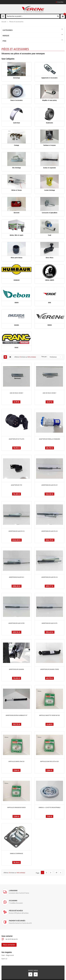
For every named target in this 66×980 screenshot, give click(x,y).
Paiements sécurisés (50, 901)
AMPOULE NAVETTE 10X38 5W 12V (49, 715)
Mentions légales (36, 976)
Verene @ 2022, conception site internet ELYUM (18, 973)
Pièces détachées (16, 901)
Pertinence (53, 357)
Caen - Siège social (8, 935)
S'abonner (56, 964)
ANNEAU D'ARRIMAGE (17, 854)
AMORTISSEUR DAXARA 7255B (50, 669)
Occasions (46, 891)
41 (56, 873)
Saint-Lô (4, 939)
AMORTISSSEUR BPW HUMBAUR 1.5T (16, 715)
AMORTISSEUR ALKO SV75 (49, 623)
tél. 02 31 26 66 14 (11, 919)
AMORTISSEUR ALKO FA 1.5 (17, 531)
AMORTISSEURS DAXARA (16, 669)
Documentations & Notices (21, 976)
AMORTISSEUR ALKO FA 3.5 (50, 577)
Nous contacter (9, 925)
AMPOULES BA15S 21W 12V (16, 761)
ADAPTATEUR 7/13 (16, 485)
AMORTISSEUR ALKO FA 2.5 (50, 531)
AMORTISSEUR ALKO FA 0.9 (49, 485)
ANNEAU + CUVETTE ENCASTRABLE (50, 807)
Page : (38, 873)
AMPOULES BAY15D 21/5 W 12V (49, 761)
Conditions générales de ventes (53, 976)
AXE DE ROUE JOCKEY (17, 393)
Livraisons (13, 891)
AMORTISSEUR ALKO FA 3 (17, 577)
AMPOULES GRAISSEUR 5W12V (17, 807)
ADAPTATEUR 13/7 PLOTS (16, 439)
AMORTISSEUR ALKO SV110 (16, 623)
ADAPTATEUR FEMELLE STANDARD (50, 439)
